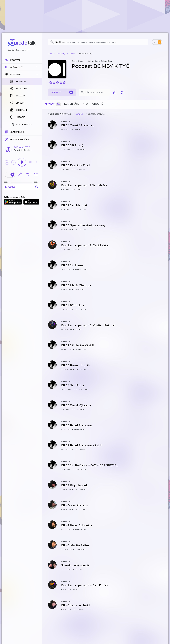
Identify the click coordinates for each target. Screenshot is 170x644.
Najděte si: (60, 42)
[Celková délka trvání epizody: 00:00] (37, 132)
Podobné (97, 104)
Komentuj (22, 136)
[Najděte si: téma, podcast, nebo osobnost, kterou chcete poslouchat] (98, 42)
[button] (22, 67)
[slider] (11, 132)
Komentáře (72, 104)
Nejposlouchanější (95, 114)
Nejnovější (65, 114)
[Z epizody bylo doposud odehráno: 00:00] (7, 132)
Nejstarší (78, 114)
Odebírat (62, 92)
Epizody (53, 104)
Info (85, 104)
